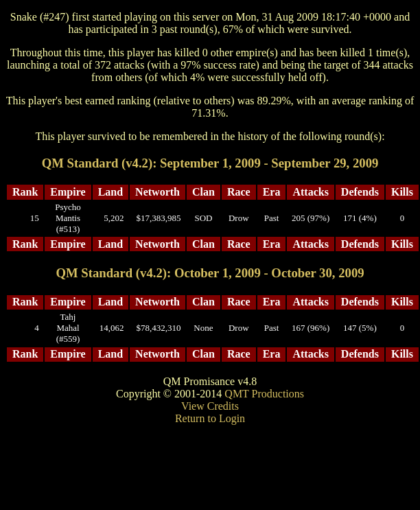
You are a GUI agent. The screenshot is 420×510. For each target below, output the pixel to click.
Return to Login (210, 418)
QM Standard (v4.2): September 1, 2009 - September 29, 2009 (210, 163)
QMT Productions (264, 394)
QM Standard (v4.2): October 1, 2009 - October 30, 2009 (210, 273)
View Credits (210, 406)
